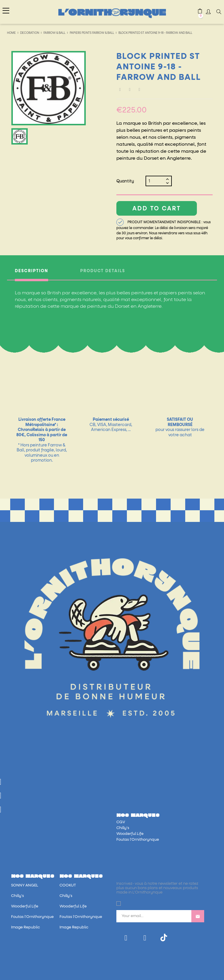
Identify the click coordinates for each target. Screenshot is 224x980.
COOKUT (68, 885)
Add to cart (157, 209)
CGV (121, 822)
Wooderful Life (130, 834)
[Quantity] (156, 181)
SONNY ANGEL (25, 885)
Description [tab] (32, 271)
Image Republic (26, 927)
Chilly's (123, 828)
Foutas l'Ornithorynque (138, 840)
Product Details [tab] (103, 271)
